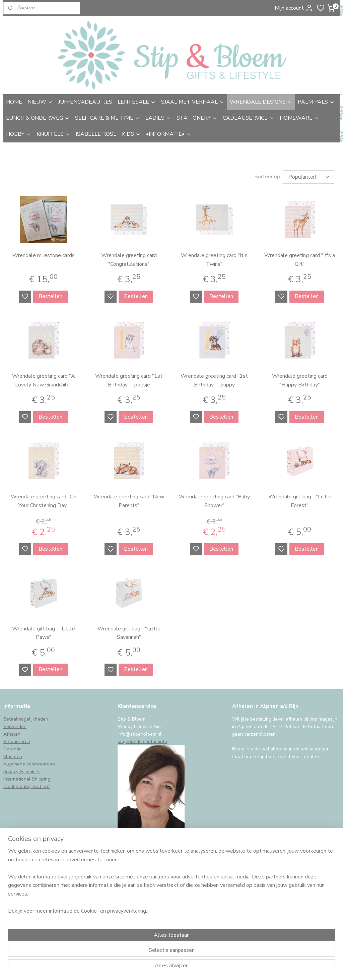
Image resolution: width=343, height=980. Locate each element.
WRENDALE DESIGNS (261, 102)
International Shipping (27, 777)
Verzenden (15, 725)
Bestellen (50, 295)
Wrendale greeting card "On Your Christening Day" (44, 499)
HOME (14, 102)
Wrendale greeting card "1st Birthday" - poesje (129, 379)
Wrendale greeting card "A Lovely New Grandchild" (44, 379)
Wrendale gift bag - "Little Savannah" (129, 631)
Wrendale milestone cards (44, 254)
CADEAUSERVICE (249, 118)
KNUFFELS (53, 134)
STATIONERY (197, 118)
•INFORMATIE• (169, 134)
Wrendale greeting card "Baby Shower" (214, 499)
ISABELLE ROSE (96, 134)
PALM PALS (316, 102)
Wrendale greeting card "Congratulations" (129, 258)
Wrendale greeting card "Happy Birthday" (300, 379)
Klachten (13, 755)
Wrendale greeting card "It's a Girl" (300, 258)
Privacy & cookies (22, 770)
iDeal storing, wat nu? (27, 785)
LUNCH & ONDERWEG (38, 118)
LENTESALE (137, 102)
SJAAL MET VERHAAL (193, 102)
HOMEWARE (299, 118)
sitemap (208, 968)
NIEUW (40, 102)
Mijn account (294, 8)
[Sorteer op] (308, 176)
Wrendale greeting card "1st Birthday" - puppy (214, 379)
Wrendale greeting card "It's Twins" (214, 258)
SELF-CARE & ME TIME (108, 118)
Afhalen (12, 732)
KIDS (131, 134)
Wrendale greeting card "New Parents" (129, 499)
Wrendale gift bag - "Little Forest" (300, 499)
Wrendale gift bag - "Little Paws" (44, 631)
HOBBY (19, 134)
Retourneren (17, 740)
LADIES (158, 118)
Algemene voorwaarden (29, 762)
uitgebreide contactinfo (142, 740)
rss (219, 968)
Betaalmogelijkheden (26, 717)
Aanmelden (22, 913)
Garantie (13, 747)
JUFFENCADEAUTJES (85, 102)
